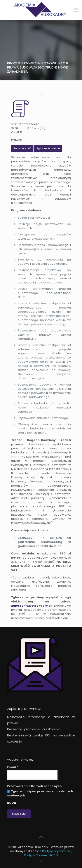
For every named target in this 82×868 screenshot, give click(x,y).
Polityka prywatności (57, 851)
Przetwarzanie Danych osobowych (34, 786)
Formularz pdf (22, 148)
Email (13, 767)
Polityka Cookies (36, 855)
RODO (12, 803)
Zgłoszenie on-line (48, 148)
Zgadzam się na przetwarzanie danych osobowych (40, 793)
